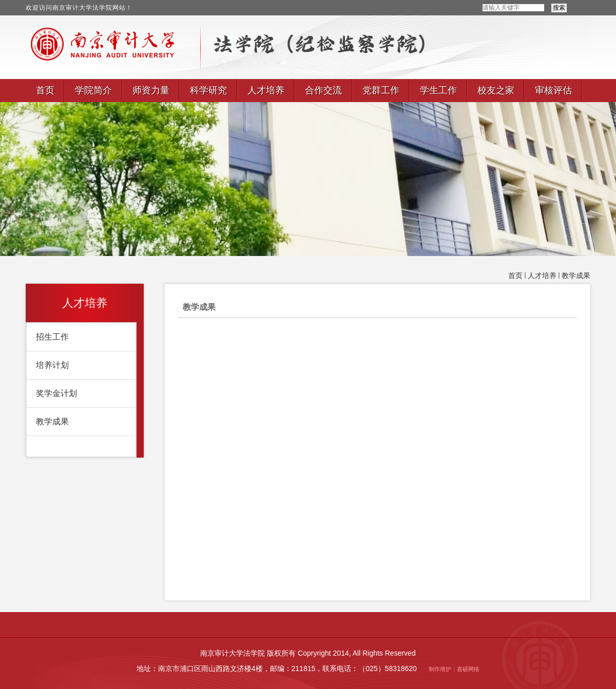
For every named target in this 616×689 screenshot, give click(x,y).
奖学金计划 (56, 393)
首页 (515, 276)
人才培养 (542, 276)
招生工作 (52, 337)
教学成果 (576, 276)
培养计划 (52, 365)
